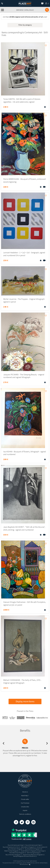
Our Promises (25, 803)
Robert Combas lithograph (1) (12, 851)
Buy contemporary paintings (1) (16, 845)
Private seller (25, 799)
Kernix (28, 864)
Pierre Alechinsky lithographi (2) (18, 853)
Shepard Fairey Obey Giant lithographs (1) (34, 855)
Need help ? (25, 796)
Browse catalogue (25, 10)
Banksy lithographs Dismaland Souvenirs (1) (25, 856)
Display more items (25, 701)
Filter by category (25, 25)
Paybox (45, 863)
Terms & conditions (25, 814)
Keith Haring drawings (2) (34, 853)
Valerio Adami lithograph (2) (28, 847)
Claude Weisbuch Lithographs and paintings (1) (33, 851)
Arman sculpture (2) (42, 847)
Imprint (25, 810)
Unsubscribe (25, 807)
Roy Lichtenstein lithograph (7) (16, 849)
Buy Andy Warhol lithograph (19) (34, 849)
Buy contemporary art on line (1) (11, 847)
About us (25, 792)
